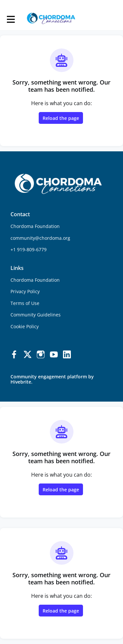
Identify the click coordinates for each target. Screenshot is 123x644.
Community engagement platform (49, 377)
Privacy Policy (25, 291)
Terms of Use (25, 303)
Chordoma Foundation (35, 280)
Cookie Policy (25, 326)
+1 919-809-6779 (29, 249)
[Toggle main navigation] (10, 19)
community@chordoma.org (40, 238)
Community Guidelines (36, 315)
